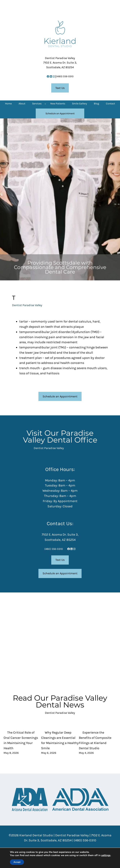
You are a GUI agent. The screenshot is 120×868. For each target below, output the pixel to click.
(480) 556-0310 (65, 76)
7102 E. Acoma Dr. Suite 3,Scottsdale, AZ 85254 (60, 63)
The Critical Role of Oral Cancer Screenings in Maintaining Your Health (21, 740)
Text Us (60, 88)
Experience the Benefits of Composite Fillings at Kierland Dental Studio (95, 740)
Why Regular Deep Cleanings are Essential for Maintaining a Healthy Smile (60, 740)
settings (106, 855)
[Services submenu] (45, 104)
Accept (17, 862)
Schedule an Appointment (60, 396)
